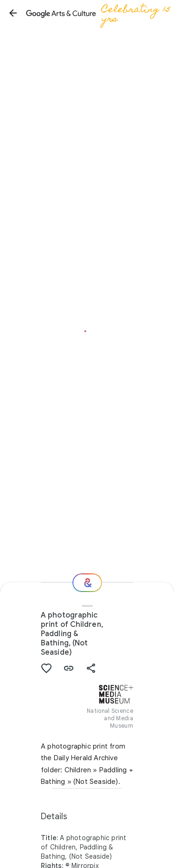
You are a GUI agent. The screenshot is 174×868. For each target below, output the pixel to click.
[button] (13, 13)
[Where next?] (87, 583)
